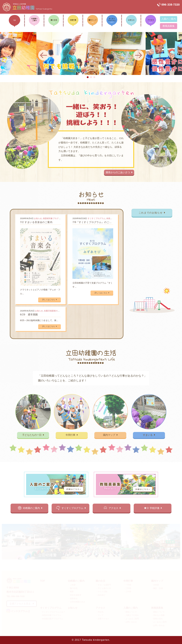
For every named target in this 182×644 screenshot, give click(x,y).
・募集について (130, 612)
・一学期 (127, 585)
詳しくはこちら (50, 299)
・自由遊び (101, 595)
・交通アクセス (102, 619)
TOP (43, 581)
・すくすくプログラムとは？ (53, 612)
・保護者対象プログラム (51, 615)
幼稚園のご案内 (34, 508)
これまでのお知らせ (151, 213)
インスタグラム (177, 50)
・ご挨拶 (72, 585)
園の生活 (100, 581)
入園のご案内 (169, 19)
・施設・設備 (157, 588)
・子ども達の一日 (103, 588)
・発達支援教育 (75, 595)
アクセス (114, 508)
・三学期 (127, 592)
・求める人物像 (158, 615)
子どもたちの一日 (34, 434)
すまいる (148, 434)
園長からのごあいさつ (119, 172)
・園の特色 (73, 588)
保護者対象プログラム (53, 219)
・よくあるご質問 (131, 619)
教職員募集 (169, 26)
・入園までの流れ (131, 615)
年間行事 (72, 434)
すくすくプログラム (96, 219)
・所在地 (100, 612)
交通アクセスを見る (22, 604)
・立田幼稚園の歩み (77, 602)
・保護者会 (73, 598)
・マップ (100, 615)
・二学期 (127, 588)
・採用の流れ (157, 619)
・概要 (71, 592)
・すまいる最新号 (103, 585)
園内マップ (110, 434)
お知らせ (39, 219)
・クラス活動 (101, 592)
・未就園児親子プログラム (52, 619)
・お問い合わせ (130, 622)
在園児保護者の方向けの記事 (57, 310)
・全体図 (155, 585)
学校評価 (155, 508)
